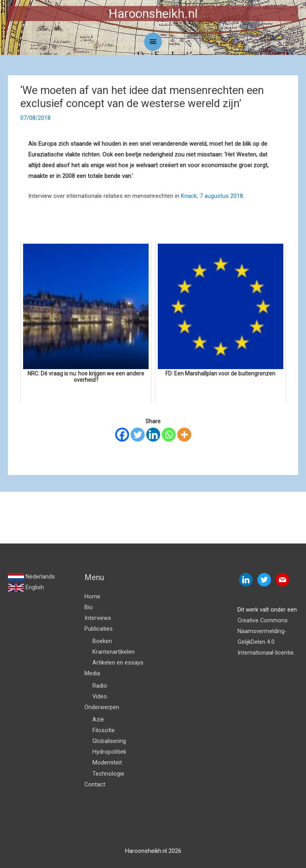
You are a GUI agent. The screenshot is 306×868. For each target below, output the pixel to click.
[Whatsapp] (169, 435)
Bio (89, 607)
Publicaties (99, 629)
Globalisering (109, 741)
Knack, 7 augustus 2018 (212, 196)
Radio (100, 686)
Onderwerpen (102, 707)
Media (92, 673)
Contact (95, 784)
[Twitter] (138, 435)
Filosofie (104, 730)
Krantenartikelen (114, 652)
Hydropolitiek (109, 752)
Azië (98, 719)
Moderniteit (107, 762)
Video (100, 696)
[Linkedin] (153, 435)
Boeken (102, 641)
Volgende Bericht (271, 538)
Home (92, 596)
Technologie (108, 774)
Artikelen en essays (118, 663)
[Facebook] (122, 435)
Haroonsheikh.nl (153, 14)
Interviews (98, 618)
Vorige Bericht (31, 538)
